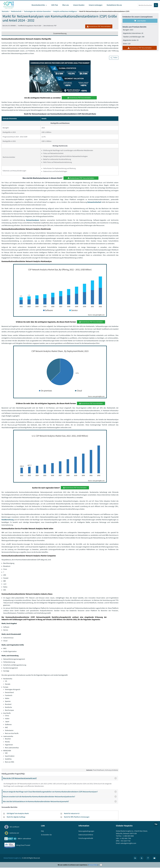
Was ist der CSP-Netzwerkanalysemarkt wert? (60, 779)
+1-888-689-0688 (128, 836)
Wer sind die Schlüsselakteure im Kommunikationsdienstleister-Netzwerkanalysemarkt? (60, 802)
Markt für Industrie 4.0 (72, 814)
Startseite (5, 11)
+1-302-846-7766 (125, 839)
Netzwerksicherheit (94, 202)
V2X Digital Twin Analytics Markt (18, 814)
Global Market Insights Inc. (13, 858)
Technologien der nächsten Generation (37, 11)
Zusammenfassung (60, 34)
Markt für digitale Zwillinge (16, 817)
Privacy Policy (93, 865)
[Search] (156, 5)
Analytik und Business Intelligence (65, 11)
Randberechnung (8, 520)
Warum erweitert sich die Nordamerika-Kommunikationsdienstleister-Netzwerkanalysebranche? (60, 797)
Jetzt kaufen (140, 21)
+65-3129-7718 (125, 841)
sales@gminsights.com (128, 844)
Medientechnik (16, 11)
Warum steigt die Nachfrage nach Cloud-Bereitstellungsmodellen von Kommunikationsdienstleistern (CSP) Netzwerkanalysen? (60, 792)
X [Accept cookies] (101, 865)
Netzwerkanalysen (33, 220)
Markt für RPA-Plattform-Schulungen (77, 817)
